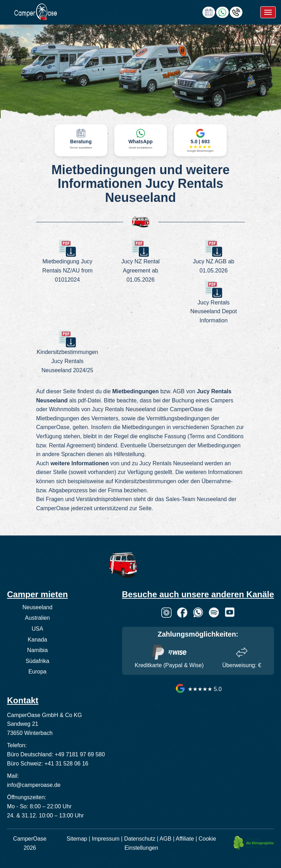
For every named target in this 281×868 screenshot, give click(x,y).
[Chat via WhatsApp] (222, 12)
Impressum (106, 839)
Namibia (37, 650)
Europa (38, 672)
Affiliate (185, 839)
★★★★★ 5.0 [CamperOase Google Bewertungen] (198, 689)
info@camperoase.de (34, 785)
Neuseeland (37, 607)
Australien (37, 618)
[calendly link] (209, 12)
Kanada (37, 640)
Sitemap (77, 839)
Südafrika (38, 661)
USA (37, 629)
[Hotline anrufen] (236, 12)
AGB (166, 839)
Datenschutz (140, 839)
